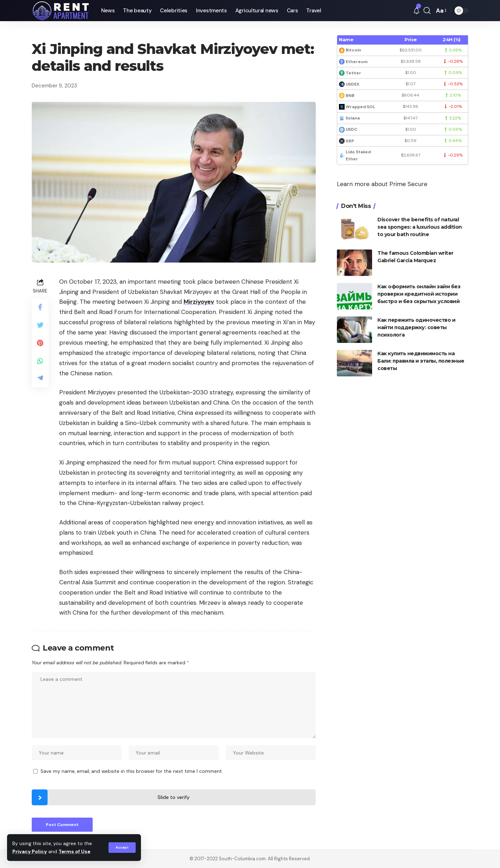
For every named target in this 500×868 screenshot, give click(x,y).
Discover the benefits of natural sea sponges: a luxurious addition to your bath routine (420, 227)
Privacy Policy (30, 852)
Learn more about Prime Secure (382, 184)
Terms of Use (74, 852)
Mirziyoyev (199, 302)
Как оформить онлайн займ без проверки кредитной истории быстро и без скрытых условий (419, 294)
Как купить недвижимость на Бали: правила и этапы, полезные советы (421, 361)
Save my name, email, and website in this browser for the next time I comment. (132, 771)
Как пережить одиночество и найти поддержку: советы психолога (416, 327)
